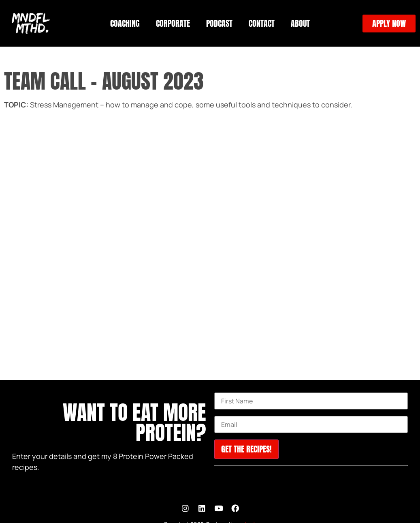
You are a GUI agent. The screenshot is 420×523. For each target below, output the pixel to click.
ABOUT (300, 23)
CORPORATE (173, 23)
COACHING (125, 23)
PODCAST (219, 23)
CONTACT (262, 23)
